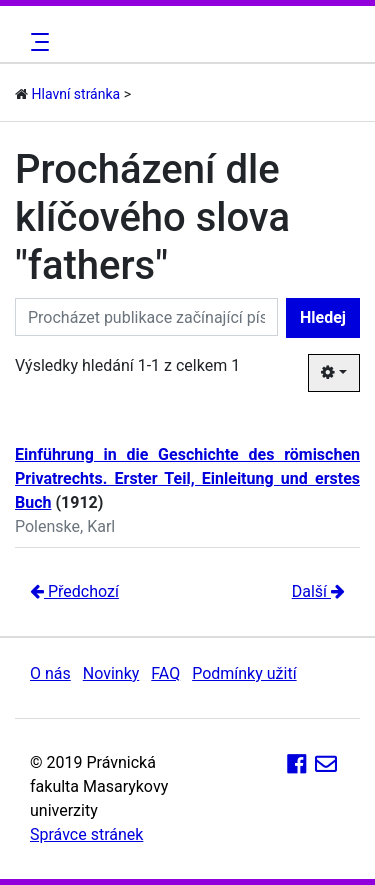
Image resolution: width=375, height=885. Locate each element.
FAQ (165, 673)
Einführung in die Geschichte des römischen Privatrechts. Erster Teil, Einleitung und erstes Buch (187, 478)
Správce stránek (86, 834)
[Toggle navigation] (37, 42)
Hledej (323, 317)
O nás (50, 673)
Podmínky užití (244, 673)
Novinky (111, 673)
